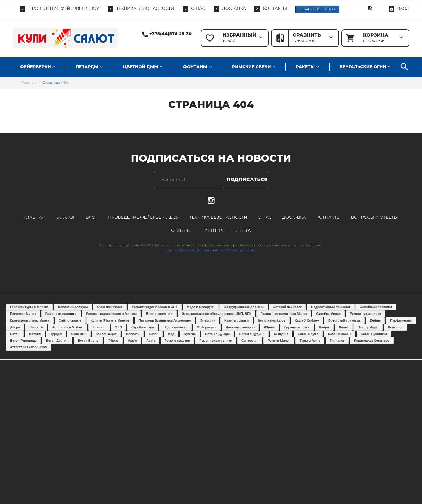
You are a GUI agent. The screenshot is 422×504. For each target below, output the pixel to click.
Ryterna (190, 334)
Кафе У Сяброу (307, 320)
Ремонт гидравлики (61, 314)
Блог (92, 217)
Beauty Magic (368, 327)
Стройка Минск (328, 314)
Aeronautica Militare (68, 327)
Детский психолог (287, 307)
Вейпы (375, 320)
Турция (56, 334)
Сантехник (250, 341)
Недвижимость (176, 327)
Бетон (15, 334)
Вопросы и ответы (375, 217)
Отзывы (181, 230)
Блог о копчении (159, 314)
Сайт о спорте (70, 320)
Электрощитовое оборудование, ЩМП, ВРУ (217, 314)
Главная (34, 217)
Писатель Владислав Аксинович (165, 320)
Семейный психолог (376, 307)
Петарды (87, 67)
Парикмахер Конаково (372, 341)
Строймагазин (143, 327)
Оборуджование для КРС (244, 307)
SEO (119, 327)
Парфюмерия (401, 320)
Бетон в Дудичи (252, 334)
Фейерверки (35, 67)
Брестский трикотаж (344, 320)
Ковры (324, 327)
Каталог (65, 217)
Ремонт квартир (177, 341)
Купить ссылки (236, 320)
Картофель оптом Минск (30, 320)
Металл (35, 334)
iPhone (269, 327)
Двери (15, 327)
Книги (344, 327)
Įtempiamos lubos (272, 320)
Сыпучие (281, 334)
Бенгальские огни (363, 67)
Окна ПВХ (79, 334)
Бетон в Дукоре (217, 334)
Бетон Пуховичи (374, 334)
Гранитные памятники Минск (284, 314)
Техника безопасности (218, 217)
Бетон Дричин (57, 341)
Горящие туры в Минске (29, 307)
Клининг (99, 327)
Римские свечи (251, 67)
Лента (244, 230)
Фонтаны (195, 67)
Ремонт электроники (216, 341)
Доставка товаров (240, 327)
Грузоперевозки (297, 327)
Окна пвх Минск (110, 307)
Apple (133, 341)
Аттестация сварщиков (28, 347)
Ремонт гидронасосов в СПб (155, 307)
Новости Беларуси (73, 307)
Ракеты (305, 67)
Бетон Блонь (88, 341)
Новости (36, 327)
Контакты (329, 217)
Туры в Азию (310, 341)
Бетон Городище (23, 341)
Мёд (171, 334)
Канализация (106, 334)
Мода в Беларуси (200, 307)
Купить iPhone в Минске (110, 320)
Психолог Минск (23, 314)
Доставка (294, 217)
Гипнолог (337, 341)
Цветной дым (141, 67)
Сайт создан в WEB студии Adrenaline (200, 250)
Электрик (208, 320)
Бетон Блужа (308, 334)
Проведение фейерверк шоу (143, 217)
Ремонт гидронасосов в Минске (111, 314)
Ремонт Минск (279, 341)
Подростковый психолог (331, 307)
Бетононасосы (340, 334)
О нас (265, 217)
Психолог (395, 327)
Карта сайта (246, 250)
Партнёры (213, 230)
